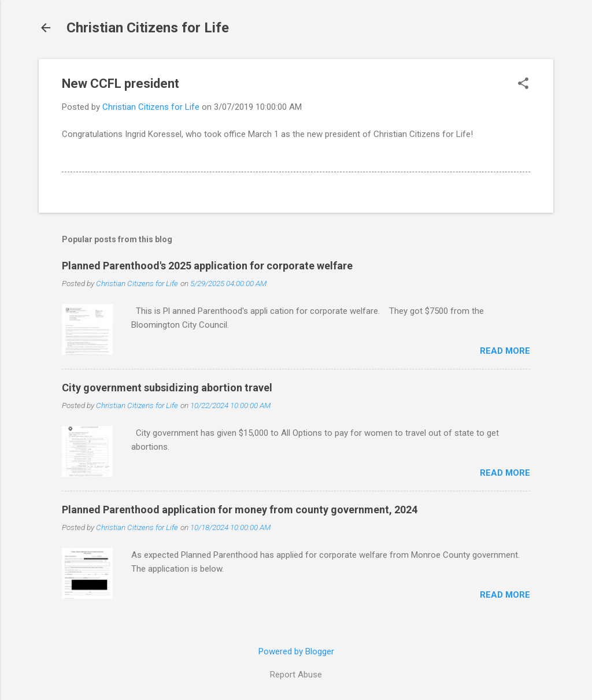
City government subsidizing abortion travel (167, 388)
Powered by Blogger (296, 651)
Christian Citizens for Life (148, 28)
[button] (523, 84)
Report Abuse (296, 675)
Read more (505, 351)
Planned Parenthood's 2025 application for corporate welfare (207, 266)
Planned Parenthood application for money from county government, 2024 (240, 510)
